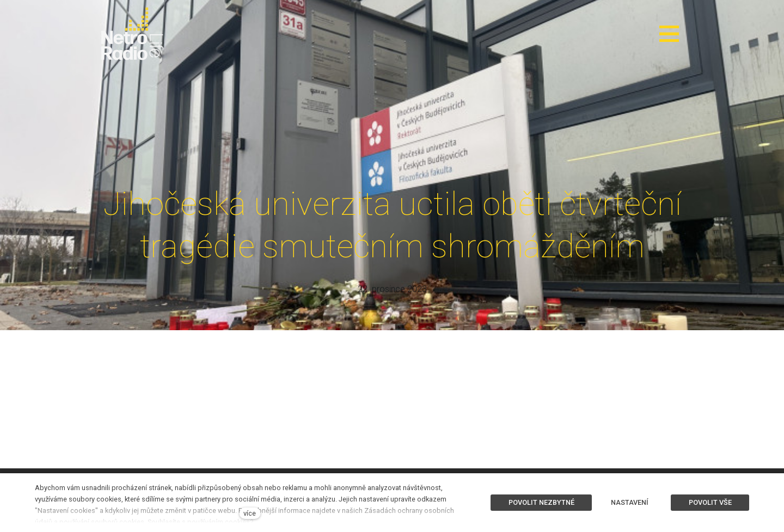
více (250, 513)
